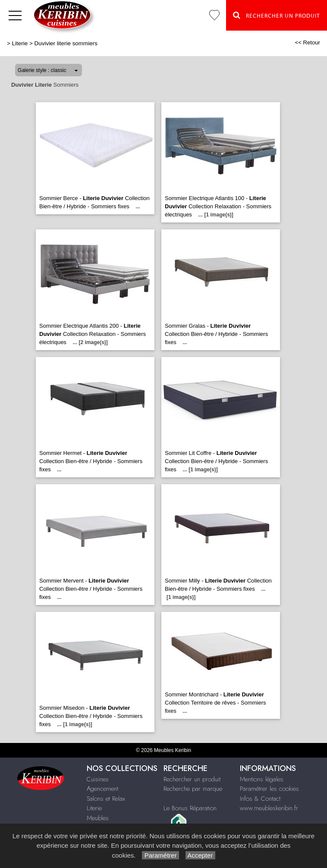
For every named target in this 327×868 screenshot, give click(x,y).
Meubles (98, 818)
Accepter (200, 855)
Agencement (102, 789)
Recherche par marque (193, 789)
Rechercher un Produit (277, 15)
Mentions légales (262, 779)
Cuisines (98, 779)
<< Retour (307, 42)
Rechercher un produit (192, 779)
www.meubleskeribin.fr (269, 808)
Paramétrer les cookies (269, 789)
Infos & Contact (260, 799)
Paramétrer (160, 855)
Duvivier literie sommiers (66, 43)
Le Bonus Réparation (190, 808)
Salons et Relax (106, 799)
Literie (20, 43)
